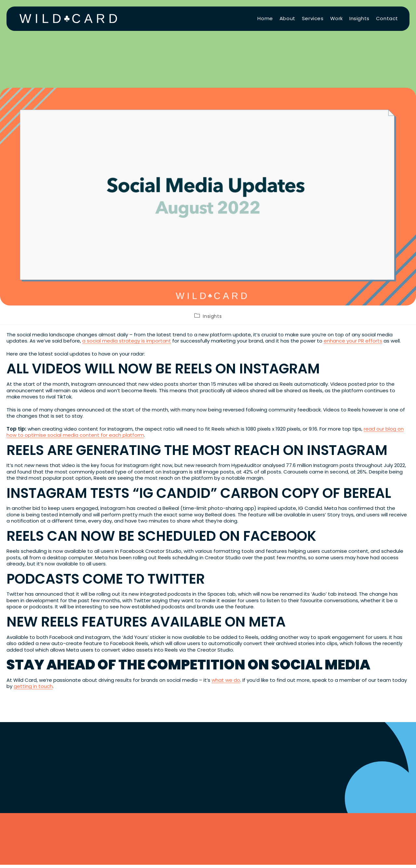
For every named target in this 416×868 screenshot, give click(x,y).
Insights (212, 316)
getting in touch (33, 686)
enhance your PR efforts (353, 341)
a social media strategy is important (127, 341)
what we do (226, 680)
